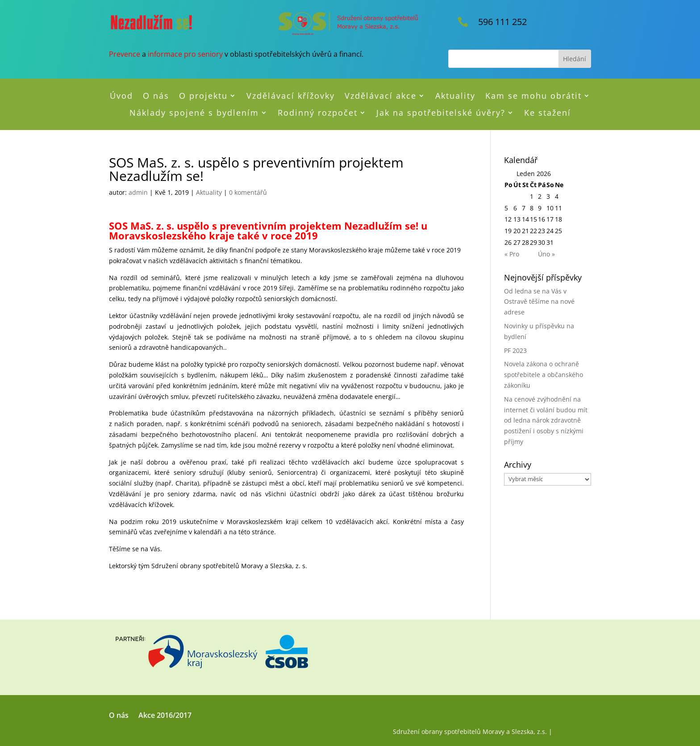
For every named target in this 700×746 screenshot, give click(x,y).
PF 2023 (515, 350)
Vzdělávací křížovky (291, 96)
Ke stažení (548, 113)
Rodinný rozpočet (318, 113)
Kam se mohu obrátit (533, 96)
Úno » (546, 254)
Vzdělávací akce (381, 96)
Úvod (121, 96)
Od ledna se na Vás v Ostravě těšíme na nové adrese (539, 302)
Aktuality (455, 96)
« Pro (512, 254)
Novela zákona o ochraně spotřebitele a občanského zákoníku (544, 375)
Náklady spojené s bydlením (194, 113)
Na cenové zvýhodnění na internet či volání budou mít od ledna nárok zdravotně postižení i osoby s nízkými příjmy (546, 420)
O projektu (203, 96)
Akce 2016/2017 (165, 716)
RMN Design (573, 731)
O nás (156, 96)
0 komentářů (248, 192)
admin (138, 192)
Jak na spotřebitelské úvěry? (441, 113)
